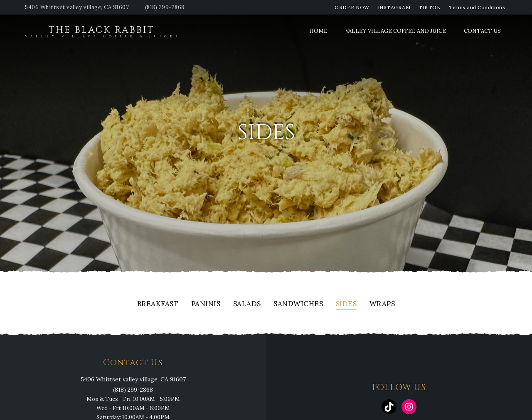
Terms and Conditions (477, 7)
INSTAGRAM (394, 7)
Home (318, 31)
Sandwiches (298, 304)
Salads (247, 304)
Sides (346, 304)
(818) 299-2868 (165, 7)
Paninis (206, 304)
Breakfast (158, 304)
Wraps (382, 304)
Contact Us (482, 31)
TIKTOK (430, 7)
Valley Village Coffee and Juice (396, 31)
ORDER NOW (352, 7)
